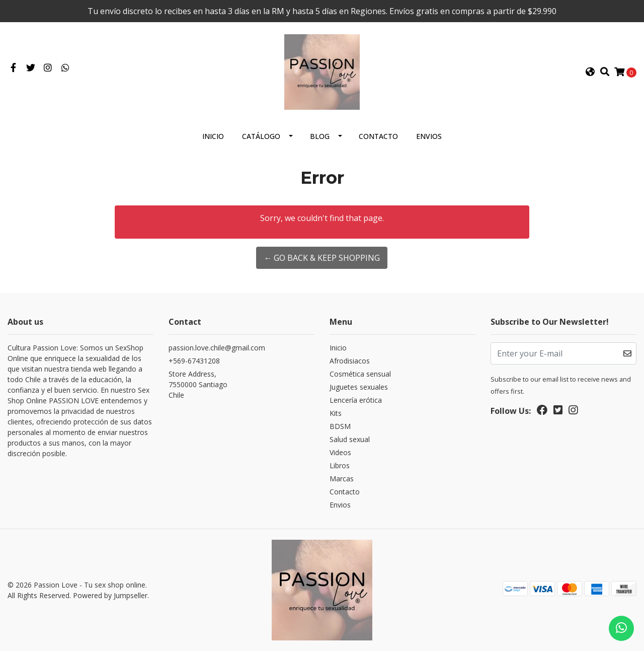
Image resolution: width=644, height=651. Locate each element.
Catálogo (261, 136)
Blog (320, 136)
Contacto (378, 136)
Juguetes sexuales (359, 387)
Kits (336, 413)
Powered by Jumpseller (110, 595)
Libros (340, 465)
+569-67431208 (194, 361)
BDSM (340, 426)
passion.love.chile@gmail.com (217, 348)
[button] (590, 72)
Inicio (213, 136)
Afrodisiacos (350, 361)
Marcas (342, 479)
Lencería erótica (356, 400)
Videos (340, 452)
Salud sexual (350, 439)
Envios (429, 136)
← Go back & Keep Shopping (322, 258)
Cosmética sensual (360, 374)
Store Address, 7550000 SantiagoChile (198, 384)
